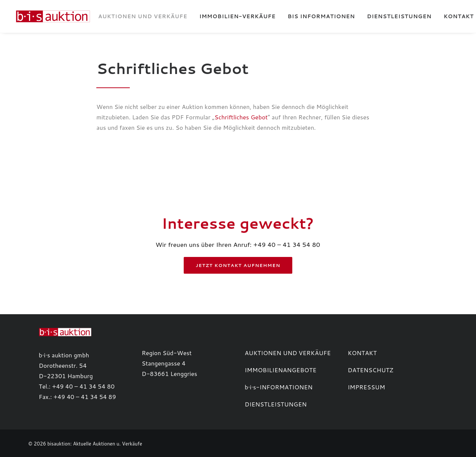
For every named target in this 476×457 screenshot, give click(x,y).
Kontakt (453, 16)
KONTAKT (362, 353)
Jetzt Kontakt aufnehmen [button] (238, 265)
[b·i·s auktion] (50, 16)
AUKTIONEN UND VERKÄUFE (288, 353)
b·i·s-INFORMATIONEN (279, 387)
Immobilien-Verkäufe (231, 16)
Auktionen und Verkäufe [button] (137, 16)
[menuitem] (137, 16)
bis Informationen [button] (316, 16)
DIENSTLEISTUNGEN (276, 404)
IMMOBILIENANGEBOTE (281, 370)
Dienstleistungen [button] (393, 16)
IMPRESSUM (366, 387)
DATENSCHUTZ (371, 370)
